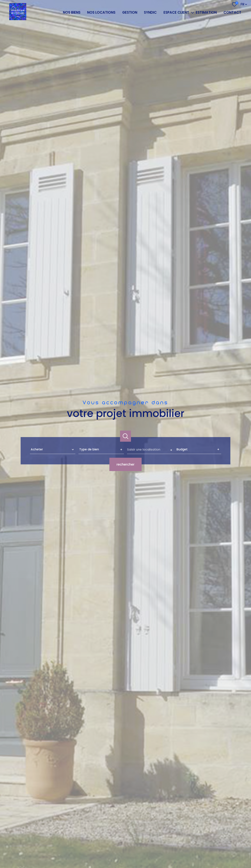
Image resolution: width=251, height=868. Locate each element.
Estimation (206, 12)
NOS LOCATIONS (101, 12)
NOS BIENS (72, 12)
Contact (232, 12)
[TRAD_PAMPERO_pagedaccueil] (18, 19)
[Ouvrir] (126, 436)
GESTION (130, 12)
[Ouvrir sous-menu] (192, 12)
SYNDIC (150, 12)
